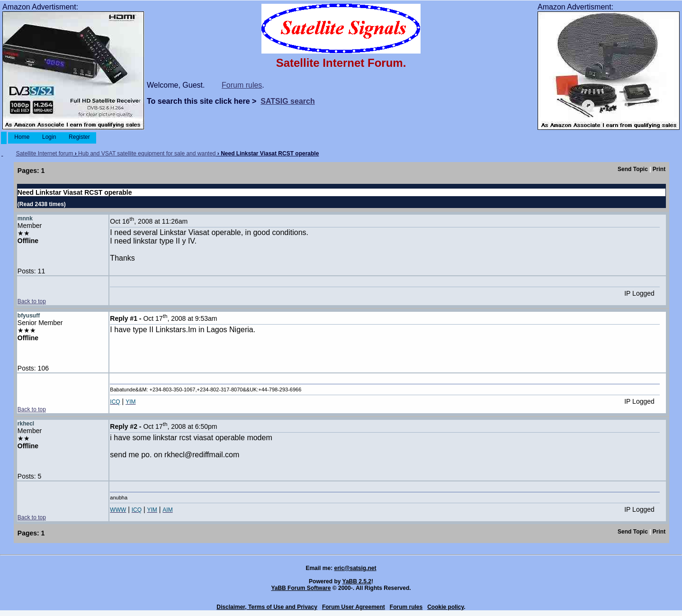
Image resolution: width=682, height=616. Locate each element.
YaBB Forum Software (301, 588)
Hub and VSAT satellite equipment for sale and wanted (147, 154)
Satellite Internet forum (45, 154)
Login (49, 137)
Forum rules (242, 85)
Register (79, 137)
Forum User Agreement (354, 607)
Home (22, 137)
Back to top (32, 301)
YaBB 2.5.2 (357, 581)
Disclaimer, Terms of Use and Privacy (267, 607)
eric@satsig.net (355, 568)
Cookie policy (445, 607)
